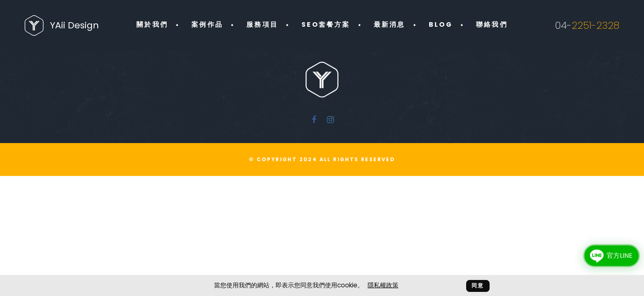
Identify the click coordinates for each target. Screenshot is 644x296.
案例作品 (207, 24)
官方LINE (609, 256)
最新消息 (390, 24)
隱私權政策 (383, 285)
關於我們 (152, 24)
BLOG (441, 24)
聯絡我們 (492, 24)
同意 (478, 286)
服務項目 (262, 24)
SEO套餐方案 (326, 24)
